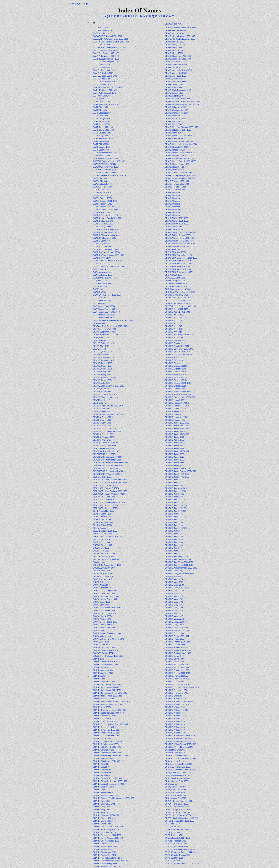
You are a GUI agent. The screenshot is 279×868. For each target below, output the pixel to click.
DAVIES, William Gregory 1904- (106, 252)
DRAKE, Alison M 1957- (103, 667)
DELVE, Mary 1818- (101, 346)
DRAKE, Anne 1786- (102, 679)
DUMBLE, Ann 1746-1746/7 (177, 318)
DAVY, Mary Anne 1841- (103, 272)
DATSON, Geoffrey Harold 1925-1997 (109, 161)
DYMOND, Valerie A (173, 861)
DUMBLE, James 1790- (175, 446)
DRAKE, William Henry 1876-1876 (179, 241)
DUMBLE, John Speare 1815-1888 (179, 559)
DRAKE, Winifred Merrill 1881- (178, 247)
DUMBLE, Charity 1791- (175, 343)
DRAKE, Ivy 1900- (172, 62)
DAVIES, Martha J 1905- (103, 224)
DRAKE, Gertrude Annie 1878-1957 (180, 36)
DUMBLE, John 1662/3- (175, 494)
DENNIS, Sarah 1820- (102, 389)
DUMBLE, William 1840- (175, 730)
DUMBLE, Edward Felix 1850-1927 (180, 355)
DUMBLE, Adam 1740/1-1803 (177, 312)
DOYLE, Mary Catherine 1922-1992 (108, 656)
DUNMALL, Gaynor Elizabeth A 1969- (181, 758)
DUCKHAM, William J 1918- (177, 295)
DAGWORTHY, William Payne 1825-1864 (110, 39)
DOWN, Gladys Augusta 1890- (106, 591)
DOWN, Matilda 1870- (102, 619)
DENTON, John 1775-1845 (104, 428)
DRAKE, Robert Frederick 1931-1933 (180, 161)
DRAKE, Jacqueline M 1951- (177, 65)
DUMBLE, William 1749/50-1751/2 (179, 701)
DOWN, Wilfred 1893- (102, 636)
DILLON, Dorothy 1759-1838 (105, 531)
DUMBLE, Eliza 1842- (174, 363)
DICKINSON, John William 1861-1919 (109, 502)
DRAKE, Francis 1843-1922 (105, 852)
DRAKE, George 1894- (174, 33)
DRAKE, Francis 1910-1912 (105, 855)
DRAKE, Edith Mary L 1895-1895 (107, 747)
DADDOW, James (101, 28)
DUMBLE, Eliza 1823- (174, 360)
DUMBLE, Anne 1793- (174, 337)
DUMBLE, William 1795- (175, 716)
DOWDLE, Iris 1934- (102, 582)
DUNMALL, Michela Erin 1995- (178, 767)
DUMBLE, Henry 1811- (174, 414)
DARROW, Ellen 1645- (102, 96)
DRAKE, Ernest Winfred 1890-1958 (108, 838)
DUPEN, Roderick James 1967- (178, 812)
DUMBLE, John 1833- (174, 539)
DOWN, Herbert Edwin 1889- (105, 599)
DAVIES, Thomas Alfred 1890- (106, 249)
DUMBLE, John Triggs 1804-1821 (179, 562)
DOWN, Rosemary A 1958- (104, 628)
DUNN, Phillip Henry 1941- (176, 795)
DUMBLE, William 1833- (175, 727)
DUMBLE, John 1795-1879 (176, 528)
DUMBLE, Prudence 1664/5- (177, 647)
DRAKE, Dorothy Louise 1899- (106, 744)
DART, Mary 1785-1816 (103, 136)
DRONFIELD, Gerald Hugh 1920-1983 (181, 258)
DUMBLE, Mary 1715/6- (175, 591)
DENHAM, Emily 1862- (102, 352)
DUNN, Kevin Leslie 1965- (176, 790)
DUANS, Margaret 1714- (175, 281)
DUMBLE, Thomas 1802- (175, 682)
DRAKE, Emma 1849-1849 (104, 818)
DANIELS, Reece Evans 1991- (106, 82)
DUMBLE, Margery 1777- (175, 576)
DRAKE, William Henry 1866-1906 (179, 238)
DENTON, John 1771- (102, 426)
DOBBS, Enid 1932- (101, 548)
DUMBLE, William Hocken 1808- (178, 738)
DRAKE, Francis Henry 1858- (105, 864)
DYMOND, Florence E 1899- (177, 846)
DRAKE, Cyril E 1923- (102, 738)
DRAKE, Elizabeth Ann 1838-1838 (107, 778)
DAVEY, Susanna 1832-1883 (105, 201)
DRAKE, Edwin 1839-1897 (104, 750)
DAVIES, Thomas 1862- (103, 247)
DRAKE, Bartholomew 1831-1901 (107, 690)
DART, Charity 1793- (102, 101)
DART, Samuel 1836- (102, 147)
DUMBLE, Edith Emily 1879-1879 (179, 349)
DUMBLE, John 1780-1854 (176, 511)
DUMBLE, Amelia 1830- (175, 315)
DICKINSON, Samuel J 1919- (105, 508)
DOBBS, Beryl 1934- (102, 542)
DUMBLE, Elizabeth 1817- (176, 377)
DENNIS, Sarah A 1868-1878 (105, 394)
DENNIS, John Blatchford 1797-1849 (108, 386)
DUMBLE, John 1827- (174, 534)
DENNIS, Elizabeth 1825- (104, 360)
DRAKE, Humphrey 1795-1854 (178, 56)
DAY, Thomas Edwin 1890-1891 (106, 309)
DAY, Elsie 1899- (100, 303)
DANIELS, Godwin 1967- (103, 73)
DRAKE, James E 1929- (175, 67)
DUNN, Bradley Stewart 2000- (177, 778)
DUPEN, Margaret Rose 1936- (178, 810)
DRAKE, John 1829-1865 (175, 82)
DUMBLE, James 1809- (175, 454)
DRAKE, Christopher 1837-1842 (106, 736)
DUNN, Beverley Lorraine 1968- (178, 775)
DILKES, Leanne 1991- (103, 519)
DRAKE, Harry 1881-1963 (176, 45)
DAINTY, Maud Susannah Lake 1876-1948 (111, 42)
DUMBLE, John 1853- (174, 554)
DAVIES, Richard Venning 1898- (106, 235)
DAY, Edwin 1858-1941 (103, 301)
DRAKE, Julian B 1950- (175, 84)
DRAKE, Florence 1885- (103, 844)
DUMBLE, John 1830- (174, 537)
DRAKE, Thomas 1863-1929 (177, 184)
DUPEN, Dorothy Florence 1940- (179, 801)
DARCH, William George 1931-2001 (108, 87)
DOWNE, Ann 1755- (101, 642)
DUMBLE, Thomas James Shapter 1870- (182, 687)
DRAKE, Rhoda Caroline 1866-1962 (180, 153)
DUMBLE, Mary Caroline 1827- (178, 628)
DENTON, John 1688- (102, 420)
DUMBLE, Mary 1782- (174, 599)
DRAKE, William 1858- (174, 229)
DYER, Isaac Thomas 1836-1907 (179, 829)
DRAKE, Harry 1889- (174, 47)
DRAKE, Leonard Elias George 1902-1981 (183, 104)
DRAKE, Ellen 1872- (102, 790)
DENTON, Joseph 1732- (103, 434)
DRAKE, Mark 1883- (173, 116)
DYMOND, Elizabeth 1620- (176, 844)
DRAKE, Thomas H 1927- (176, 187)
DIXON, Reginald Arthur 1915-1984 (108, 537)
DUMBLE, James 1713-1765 (177, 431)
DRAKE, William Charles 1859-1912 (180, 232)
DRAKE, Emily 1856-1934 (104, 804)
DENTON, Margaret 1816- (104, 437)
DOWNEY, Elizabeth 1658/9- (105, 647)
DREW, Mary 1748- (173, 249)
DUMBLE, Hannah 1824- (175, 400)
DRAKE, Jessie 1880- (174, 79)
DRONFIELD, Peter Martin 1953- (179, 272)
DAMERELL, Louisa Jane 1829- (106, 59)
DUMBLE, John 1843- (174, 551)
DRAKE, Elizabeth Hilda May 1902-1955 (110, 781)
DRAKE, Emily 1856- (102, 801)
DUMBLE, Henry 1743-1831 (177, 409)
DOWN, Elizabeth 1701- (103, 588)
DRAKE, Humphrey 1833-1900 (178, 59)
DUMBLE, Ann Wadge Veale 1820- (179, 335)
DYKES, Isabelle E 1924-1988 (177, 838)
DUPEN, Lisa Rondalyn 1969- (177, 807)
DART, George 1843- (102, 119)
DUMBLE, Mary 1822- (174, 613)
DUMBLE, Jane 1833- (174, 485)
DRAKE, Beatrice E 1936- (104, 699)
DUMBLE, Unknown (173, 696)
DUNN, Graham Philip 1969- (177, 781)
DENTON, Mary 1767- (102, 440)
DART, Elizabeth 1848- (102, 113)
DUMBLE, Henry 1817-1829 (177, 417)
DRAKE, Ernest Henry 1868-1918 (107, 835)
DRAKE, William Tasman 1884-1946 (180, 244)
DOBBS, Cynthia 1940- (103, 545)
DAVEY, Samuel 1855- (102, 198)
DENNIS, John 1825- (102, 383)
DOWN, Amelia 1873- (102, 585)
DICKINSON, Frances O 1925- (106, 488)
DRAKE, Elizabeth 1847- (103, 773)
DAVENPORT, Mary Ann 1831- (106, 167)
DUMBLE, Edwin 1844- (175, 357)
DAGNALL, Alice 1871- (102, 33)
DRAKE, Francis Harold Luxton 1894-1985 (111, 861)
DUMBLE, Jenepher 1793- (176, 491)
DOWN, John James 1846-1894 (106, 608)
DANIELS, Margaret (102, 79)
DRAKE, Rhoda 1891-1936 (176, 150)
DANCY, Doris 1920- (102, 65)
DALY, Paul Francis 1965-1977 (106, 53)
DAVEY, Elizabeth (101, 181)
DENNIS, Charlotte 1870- (104, 357)
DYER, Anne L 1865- (174, 824)
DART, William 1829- (102, 156)
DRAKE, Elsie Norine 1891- (104, 792)
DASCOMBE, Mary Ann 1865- (106, 158)
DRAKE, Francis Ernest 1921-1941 (108, 858)
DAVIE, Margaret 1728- (103, 204)
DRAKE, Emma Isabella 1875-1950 (108, 827)
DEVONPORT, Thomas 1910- (105, 468)
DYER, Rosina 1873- (174, 835)
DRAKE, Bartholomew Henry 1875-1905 (110, 693)
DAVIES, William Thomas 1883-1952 (108, 255)
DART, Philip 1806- (101, 141)
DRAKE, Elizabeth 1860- (103, 775)
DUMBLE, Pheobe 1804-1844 (177, 642)
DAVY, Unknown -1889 (102, 275)
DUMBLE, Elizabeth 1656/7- (177, 366)
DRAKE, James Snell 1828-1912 (179, 70)
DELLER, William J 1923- (104, 343)
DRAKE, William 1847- (174, 227)
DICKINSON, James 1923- (104, 497)
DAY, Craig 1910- (100, 298)
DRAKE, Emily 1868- (102, 807)
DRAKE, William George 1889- (178, 235)
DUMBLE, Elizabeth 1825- (176, 386)
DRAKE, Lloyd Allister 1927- (177, 110)
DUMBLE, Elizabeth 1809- (176, 369)
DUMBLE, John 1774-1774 (176, 505)
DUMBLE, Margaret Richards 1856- (180, 574)
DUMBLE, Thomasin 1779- (176, 690)
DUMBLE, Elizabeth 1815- (176, 372)
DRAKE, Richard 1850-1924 (177, 156)
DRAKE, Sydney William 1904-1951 (180, 178)
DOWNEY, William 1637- (103, 653)
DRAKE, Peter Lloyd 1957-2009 (178, 136)
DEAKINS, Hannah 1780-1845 (106, 332)
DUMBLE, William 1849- (175, 733)
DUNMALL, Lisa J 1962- (175, 761)
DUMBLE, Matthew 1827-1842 (178, 630)
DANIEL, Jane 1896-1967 (104, 70)
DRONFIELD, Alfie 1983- (175, 252)
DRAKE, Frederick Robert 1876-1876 (180, 28)
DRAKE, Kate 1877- (173, 87)
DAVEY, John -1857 (101, 190)
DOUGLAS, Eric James (103, 574)
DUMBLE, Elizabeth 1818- (176, 380)
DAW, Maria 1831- (101, 281)
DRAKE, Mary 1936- (173, 124)
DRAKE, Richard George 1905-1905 (180, 158)
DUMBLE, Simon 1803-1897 (177, 665)
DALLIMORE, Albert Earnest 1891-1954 (110, 47)
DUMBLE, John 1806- (174, 531)
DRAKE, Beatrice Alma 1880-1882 (107, 696)
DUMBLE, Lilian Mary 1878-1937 (179, 571)
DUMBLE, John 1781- (174, 514)
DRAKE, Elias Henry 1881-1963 (106, 761)
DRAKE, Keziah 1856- (174, 93)
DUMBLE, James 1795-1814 (177, 451)
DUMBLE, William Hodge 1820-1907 (180, 741)
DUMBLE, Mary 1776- (174, 596)
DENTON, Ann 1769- (102, 409)
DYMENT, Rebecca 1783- (176, 841)
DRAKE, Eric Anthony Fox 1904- (106, 829)
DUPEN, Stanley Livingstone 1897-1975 (182, 818)
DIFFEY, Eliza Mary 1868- (104, 511)
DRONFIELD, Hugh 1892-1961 (178, 261)
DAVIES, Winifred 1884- (103, 258)
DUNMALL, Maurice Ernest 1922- (179, 764)
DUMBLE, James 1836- (175, 463)
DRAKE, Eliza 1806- (101, 764)
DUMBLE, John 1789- (174, 522)
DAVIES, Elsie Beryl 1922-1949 (106, 215)
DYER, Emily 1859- (173, 827)
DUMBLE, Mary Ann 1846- (176, 625)
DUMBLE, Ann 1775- (174, 320)
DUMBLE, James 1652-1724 (177, 426)
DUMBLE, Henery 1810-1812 (177, 403)
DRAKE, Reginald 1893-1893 (177, 147)
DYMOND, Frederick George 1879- (180, 849)
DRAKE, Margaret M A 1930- (177, 113)
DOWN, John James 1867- (104, 610)
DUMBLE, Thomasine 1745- (177, 693)
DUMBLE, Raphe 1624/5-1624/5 (178, 650)
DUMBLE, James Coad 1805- (177, 468)
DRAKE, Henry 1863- (174, 53)
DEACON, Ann (99, 323)
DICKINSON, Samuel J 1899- (105, 505)
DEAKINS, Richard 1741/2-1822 (106, 335)
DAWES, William (100, 292)
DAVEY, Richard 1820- (102, 192)
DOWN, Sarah (99, 630)
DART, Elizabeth (100, 110)
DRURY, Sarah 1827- (174, 275)
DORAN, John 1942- (102, 571)
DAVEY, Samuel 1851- (102, 195)
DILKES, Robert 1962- (102, 525)
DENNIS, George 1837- (103, 366)
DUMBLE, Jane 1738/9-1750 (177, 477)
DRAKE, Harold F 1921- (175, 42)
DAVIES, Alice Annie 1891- (104, 207)
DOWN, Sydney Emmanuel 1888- (107, 633)
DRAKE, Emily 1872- (102, 810)
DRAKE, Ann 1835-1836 (103, 670)
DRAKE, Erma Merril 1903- (104, 832)
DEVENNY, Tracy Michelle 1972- (107, 451)
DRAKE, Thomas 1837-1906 (177, 181)
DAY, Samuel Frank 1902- (104, 306)
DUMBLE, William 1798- (175, 719)
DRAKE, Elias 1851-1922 (104, 758)
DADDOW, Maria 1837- (103, 30)
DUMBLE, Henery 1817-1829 (177, 406)
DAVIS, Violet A (100, 269)
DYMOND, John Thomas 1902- (178, 855)
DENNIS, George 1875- (103, 369)
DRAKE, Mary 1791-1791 (175, 119)
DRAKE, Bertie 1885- (102, 707)
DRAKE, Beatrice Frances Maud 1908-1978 (111, 701)
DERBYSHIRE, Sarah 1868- (105, 446)
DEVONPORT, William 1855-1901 (107, 474)
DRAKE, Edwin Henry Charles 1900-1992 (110, 756)
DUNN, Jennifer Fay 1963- (176, 787)
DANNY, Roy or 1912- (102, 84)
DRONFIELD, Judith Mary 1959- (178, 266)
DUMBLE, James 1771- (175, 437)
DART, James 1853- (101, 124)
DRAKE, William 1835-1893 (176, 224)
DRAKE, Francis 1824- (102, 849)
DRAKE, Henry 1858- (174, 50)
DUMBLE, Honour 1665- (175, 420)
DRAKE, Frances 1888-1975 (105, 846)
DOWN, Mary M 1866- (102, 616)
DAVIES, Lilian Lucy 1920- (104, 221)
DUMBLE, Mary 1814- (174, 610)
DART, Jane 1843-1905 (103, 127)
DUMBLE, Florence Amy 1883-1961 (180, 397)
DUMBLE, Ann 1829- (174, 332)
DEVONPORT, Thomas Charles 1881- (109, 471)
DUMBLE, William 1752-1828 (177, 704)
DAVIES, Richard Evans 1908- (106, 232)
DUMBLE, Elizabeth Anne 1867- (178, 392)
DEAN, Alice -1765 (101, 337)
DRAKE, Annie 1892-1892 (104, 682)
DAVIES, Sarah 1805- (102, 241)
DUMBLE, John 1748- (174, 502)
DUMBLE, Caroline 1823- (175, 340)
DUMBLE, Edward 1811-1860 (177, 352)
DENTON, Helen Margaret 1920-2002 (109, 414)
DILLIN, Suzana (100, 528)
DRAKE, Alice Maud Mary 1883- (106, 665)
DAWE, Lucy (98, 289)
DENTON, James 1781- (103, 417)
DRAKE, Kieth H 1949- (174, 96)
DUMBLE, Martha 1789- (175, 585)
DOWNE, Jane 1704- (102, 645)
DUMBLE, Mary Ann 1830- (176, 622)
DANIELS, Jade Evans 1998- (105, 76)
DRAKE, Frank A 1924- (174, 24)
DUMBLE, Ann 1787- (174, 326)
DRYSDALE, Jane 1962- (175, 278)
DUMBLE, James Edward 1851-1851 (180, 471)
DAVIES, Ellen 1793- (102, 212)
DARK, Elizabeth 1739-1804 (105, 90)
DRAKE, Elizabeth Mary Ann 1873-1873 (110, 784)
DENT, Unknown (100, 403)
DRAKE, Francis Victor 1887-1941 (107, 866)
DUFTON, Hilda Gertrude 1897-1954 (180, 306)
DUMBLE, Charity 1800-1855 (177, 346)
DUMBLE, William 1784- (175, 707)
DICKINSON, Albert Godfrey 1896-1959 (110, 480)
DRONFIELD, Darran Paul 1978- (179, 255)
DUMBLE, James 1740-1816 (177, 434)
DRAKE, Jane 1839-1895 (175, 76)
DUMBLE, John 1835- (174, 545)
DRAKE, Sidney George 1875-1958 (180, 175)
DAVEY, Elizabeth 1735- (103, 184)
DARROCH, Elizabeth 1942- (105, 93)
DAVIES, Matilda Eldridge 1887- (106, 229)
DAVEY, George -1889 (102, 187)
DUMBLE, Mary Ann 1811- (176, 619)
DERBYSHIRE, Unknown (104, 448)
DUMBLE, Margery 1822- (175, 579)
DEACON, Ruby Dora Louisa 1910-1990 (110, 326)
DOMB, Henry (99, 562)
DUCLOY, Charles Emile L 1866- (178, 301)
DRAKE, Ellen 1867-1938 (104, 787)
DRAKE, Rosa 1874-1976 (176, 167)
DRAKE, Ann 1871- (101, 676)
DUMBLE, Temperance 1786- (177, 670)
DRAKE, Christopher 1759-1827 (106, 730)
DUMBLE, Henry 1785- (174, 411)
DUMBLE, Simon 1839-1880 (177, 667)
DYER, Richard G (172, 832)
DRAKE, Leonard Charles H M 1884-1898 (182, 101)
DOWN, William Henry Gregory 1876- (109, 639)
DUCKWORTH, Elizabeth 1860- (178, 298)
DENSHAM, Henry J (102, 400)
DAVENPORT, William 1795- (105, 170)
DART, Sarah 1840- (101, 150)
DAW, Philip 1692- (101, 286)
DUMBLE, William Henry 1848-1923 (180, 736)
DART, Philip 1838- (101, 144)
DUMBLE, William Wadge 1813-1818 (180, 744)
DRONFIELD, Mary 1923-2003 (178, 269)
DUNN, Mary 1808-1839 (175, 792)
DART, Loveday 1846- (102, 133)
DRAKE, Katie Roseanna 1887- (178, 90)
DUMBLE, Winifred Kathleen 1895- (179, 747)
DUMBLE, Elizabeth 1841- (176, 389)
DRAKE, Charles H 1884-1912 (106, 727)
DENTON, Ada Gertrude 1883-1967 (108, 406)
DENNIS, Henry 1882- (102, 380)
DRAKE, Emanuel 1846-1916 (105, 795)
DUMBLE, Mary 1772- (174, 593)
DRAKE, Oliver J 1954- (174, 133)
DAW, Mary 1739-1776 (102, 283)
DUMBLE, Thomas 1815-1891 (177, 684)
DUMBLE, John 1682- (174, 497)
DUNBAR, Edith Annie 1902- (177, 753)
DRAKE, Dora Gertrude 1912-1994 (108, 741)
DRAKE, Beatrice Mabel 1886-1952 (108, 704)
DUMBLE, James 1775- (175, 440)
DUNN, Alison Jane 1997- (176, 773)
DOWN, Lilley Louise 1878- (104, 613)
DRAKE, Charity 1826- (102, 719)
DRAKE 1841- (99, 659)
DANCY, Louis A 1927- (102, 67)
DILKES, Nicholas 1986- (103, 522)
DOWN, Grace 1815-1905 (104, 593)
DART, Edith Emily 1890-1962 (105, 104)
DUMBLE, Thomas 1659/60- (177, 676)
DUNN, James (171, 784)
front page (75, 3)
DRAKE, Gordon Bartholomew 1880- (180, 39)
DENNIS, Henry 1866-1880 (104, 377)
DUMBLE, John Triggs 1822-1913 (179, 565)
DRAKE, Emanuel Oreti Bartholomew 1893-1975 (113, 798)
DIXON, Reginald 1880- (103, 534)
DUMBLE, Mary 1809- (174, 608)
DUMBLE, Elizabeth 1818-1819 (178, 383)
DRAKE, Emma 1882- (102, 824)
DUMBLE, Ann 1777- (174, 323)
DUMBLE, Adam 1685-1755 (177, 309)
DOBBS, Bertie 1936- (102, 539)
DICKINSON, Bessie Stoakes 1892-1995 (110, 483)
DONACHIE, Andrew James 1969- (107, 565)
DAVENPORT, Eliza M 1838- (105, 164)
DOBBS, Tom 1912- (101, 551)
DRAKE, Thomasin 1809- (175, 190)
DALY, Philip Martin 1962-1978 (106, 56)
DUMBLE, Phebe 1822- (175, 639)
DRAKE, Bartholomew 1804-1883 (107, 687)
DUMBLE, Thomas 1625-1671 (177, 673)
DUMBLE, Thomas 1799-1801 (177, 679)
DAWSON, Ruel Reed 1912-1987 (107, 295)
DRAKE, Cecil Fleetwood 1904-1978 (108, 713)
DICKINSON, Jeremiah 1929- (105, 500)
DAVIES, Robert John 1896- (105, 238)
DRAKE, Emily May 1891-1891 (106, 815)
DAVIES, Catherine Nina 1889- (106, 210)
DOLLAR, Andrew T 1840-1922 (106, 559)
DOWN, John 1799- (101, 605)
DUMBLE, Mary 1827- (174, 616)
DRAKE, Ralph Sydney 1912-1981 (179, 141)
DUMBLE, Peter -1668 (174, 633)
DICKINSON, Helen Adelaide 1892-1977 (110, 491)
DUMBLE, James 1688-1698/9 (178, 428)
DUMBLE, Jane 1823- (174, 483)
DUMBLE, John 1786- (174, 519)
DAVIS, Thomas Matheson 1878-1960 (109, 266)
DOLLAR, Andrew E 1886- (104, 556)
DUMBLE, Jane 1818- (174, 480)
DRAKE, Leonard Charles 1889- (178, 99)
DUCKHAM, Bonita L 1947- (176, 283)
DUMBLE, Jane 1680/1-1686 (177, 474)
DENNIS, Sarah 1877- (102, 392)
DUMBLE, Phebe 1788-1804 (177, 636)
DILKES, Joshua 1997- (102, 517)
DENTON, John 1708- (102, 423)
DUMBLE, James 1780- (175, 443)
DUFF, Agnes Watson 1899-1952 (179, 303)
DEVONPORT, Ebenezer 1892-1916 (108, 457)
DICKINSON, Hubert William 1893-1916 (110, 494)
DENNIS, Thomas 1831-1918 (105, 397)
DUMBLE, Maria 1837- (174, 582)
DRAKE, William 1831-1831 (176, 221)
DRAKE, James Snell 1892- (176, 73)
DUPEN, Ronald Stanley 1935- (178, 815)
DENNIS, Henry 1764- (102, 372)
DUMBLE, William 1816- (175, 721)
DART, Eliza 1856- (101, 107)
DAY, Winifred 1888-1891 (103, 318)
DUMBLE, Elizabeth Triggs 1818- (179, 394)
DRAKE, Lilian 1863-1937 (176, 107)
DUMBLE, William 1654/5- (176, 699)
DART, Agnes (99, 99)
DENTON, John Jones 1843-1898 (107, 431)
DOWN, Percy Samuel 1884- (105, 625)
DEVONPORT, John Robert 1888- (107, 460)
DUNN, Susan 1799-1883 (176, 798)
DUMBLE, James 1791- (175, 448)
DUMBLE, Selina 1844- (175, 662)
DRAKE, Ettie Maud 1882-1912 (106, 841)
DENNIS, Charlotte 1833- (104, 355)
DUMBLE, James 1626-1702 (177, 423)
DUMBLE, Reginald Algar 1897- (178, 653)
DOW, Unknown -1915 (102, 579)
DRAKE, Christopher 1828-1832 (106, 733)
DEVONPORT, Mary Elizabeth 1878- (108, 465)
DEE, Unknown (100, 340)
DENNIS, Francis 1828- (103, 363)
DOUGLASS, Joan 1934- (103, 576)
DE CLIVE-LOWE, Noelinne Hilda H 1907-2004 (113, 320)
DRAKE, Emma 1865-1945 (104, 821)
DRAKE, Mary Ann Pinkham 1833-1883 (181, 127)
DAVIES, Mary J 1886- (102, 227)
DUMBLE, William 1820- (175, 724)
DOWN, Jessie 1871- (102, 602)
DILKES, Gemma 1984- (103, 514)
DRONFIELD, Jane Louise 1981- (179, 264)
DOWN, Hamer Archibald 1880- (106, 596)
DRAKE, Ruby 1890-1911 (176, 170)
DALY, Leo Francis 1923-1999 (105, 50)
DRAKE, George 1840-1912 (177, 30)
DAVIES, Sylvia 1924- (102, 244)
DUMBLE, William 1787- (175, 713)
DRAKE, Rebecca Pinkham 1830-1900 (181, 144)
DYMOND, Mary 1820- (174, 858)
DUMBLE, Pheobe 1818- (175, 645)
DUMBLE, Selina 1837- (175, 659)
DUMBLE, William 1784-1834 (177, 710)
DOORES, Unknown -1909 (104, 568)
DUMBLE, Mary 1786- (174, 602)
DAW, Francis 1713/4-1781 (104, 278)
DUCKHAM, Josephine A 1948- (178, 289)
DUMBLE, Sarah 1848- (174, 656)
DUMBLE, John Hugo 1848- (177, 556)
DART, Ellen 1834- (101, 116)
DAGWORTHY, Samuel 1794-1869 (108, 36)
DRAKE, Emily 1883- (102, 812)
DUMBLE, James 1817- (175, 457)
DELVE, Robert (100, 349)
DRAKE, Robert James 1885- (177, 164)
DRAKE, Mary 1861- (173, 121)
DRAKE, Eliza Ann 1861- (103, 770)
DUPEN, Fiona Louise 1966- (177, 804)
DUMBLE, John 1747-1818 (176, 500)
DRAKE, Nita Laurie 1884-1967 (178, 130)
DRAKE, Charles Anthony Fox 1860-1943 (110, 724)
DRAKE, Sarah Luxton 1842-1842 (179, 173)
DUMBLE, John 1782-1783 (176, 517)
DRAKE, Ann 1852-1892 (103, 673)
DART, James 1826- (101, 121)
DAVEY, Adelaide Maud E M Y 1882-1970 (110, 175)
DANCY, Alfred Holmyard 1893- (106, 62)
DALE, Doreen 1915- (102, 45)
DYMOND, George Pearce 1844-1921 (181, 852)
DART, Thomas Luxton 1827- (105, 153)
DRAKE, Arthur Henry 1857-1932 (107, 684)
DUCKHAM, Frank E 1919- (176, 286)
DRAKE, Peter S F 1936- (175, 138)
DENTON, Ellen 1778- (102, 411)
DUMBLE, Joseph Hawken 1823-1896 (181, 568)
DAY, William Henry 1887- (104, 315)
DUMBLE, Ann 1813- (174, 329)
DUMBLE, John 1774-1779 (176, 508)
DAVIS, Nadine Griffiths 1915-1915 (107, 261)
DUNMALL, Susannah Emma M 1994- (181, 770)
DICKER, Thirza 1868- (102, 477)
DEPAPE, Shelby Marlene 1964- (106, 443)
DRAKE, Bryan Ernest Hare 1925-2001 (109, 710)
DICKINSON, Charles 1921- (105, 485)
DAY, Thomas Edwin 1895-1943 (106, 312)
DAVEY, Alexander (101, 178)
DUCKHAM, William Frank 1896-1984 (181, 292)
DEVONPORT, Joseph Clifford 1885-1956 (110, 463)
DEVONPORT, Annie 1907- (104, 454)
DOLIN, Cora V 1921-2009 (104, 554)
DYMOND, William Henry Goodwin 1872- (182, 864)
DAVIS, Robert (99, 264)
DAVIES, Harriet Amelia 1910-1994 (108, 218)
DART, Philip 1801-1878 (103, 138)
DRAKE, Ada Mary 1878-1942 (106, 662)
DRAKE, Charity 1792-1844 (104, 716)
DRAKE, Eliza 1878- (101, 767)
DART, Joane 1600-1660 (103, 130)
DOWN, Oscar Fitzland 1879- (105, 622)
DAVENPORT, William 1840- (105, 173)
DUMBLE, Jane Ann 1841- (176, 488)
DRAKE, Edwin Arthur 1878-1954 (107, 753)
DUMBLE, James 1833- (175, 460)
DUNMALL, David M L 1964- (177, 756)
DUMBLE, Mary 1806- (174, 605)
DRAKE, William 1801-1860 (176, 218)
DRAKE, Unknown (173, 192)
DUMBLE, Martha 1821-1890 (177, 588)
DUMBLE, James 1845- (175, 465)
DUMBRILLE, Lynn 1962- (175, 750)
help (85, 3)
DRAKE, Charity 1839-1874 (104, 721)
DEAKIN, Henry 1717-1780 (104, 329)
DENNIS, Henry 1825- (102, 374)
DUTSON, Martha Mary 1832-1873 (179, 821)
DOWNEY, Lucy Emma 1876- (105, 650)
